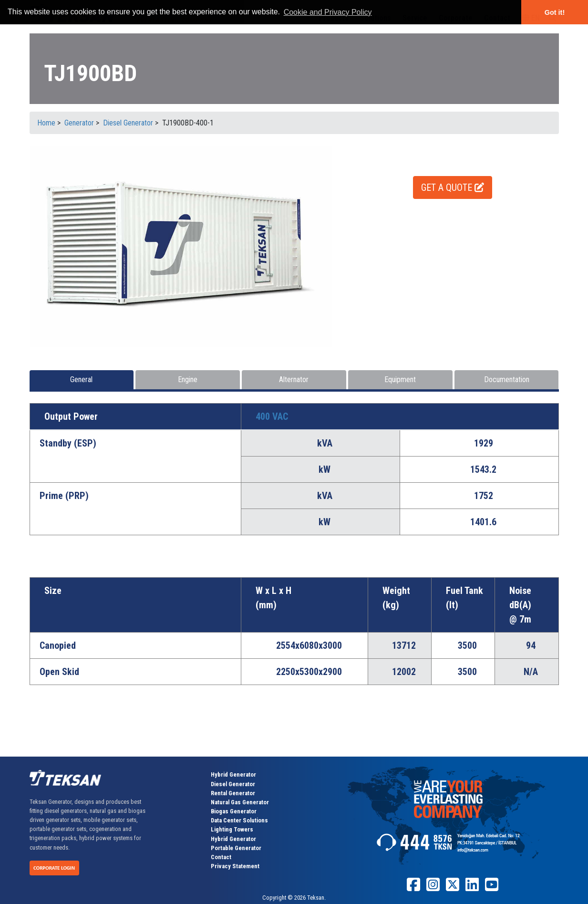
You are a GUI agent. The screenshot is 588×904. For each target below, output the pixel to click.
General (81, 379)
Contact (221, 857)
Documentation (507, 379)
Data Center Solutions (239, 820)
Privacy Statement (235, 866)
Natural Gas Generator (240, 802)
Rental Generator (233, 793)
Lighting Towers (232, 829)
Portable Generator (236, 848)
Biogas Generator (234, 811)
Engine (188, 379)
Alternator (294, 379)
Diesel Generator (233, 784)
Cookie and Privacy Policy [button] (328, 12)
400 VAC (272, 416)
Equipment (400, 379)
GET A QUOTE (453, 187)
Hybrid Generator (233, 774)
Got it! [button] (555, 12)
